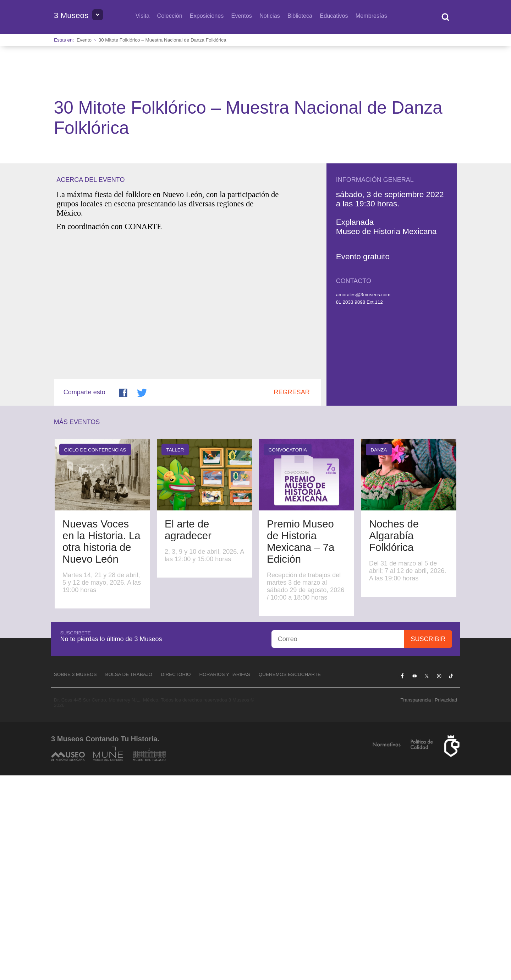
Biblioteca (300, 16)
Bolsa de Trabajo (129, 879)
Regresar (292, 597)
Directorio (176, 879)
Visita (142, 16)
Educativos (334, 16)
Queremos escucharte (290, 879)
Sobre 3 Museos (75, 879)
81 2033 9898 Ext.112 (359, 507)
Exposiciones (207, 16)
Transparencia (416, 905)
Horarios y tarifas (225, 879)
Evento (84, 40)
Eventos (241, 16)
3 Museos (71, 15)
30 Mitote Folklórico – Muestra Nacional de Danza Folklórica (162, 40)
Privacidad (446, 905)
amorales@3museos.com (363, 499)
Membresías (371, 16)
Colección (170, 16)
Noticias (270, 16)
